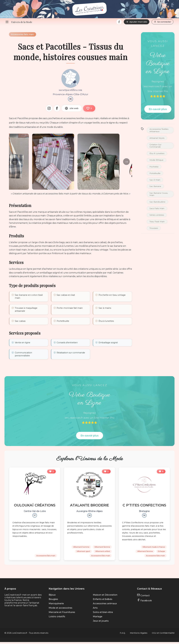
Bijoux (52, 597)
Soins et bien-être (103, 614)
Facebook (144, 603)
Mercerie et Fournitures (62, 614)
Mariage (98, 618)
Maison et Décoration (105, 597)
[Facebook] (119, 22)
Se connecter (162, 22)
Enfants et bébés (103, 601)
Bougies (53, 601)
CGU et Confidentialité (163, 635)
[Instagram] (49, 108)
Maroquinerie (56, 605)
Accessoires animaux (105, 605)
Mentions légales (139, 635)
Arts (95, 610)
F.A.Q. (123, 635)
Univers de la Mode (22, 22)
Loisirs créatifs (57, 618)
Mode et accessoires (60, 610)
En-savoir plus (158, 109)
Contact (143, 597)
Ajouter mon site (137, 22)
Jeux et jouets (101, 623)
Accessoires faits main (23, 34)
